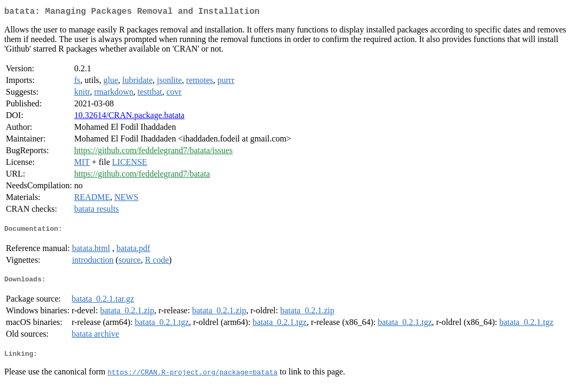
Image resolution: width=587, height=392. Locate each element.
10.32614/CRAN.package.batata (129, 117)
